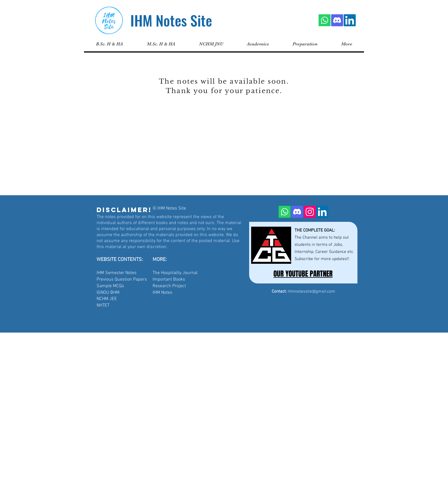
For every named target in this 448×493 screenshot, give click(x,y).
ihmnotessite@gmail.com (311, 291)
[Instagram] (310, 212)
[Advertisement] (171, 373)
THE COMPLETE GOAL (314, 230)
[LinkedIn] (350, 20)
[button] (161, 44)
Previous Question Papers (122, 279)
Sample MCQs (110, 286)
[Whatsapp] (325, 20)
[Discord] (337, 20)
